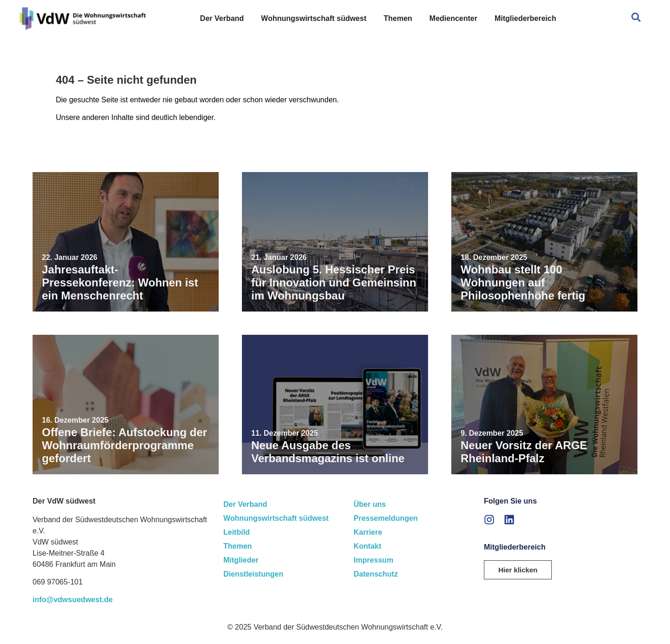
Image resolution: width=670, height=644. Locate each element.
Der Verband (245, 504)
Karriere (368, 532)
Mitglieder (241, 560)
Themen (238, 546)
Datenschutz (376, 574)
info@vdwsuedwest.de (73, 600)
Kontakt (368, 546)
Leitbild (237, 532)
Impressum (373, 560)
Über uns (370, 504)
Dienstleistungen (253, 574)
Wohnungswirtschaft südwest (276, 518)
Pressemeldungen (386, 518)
